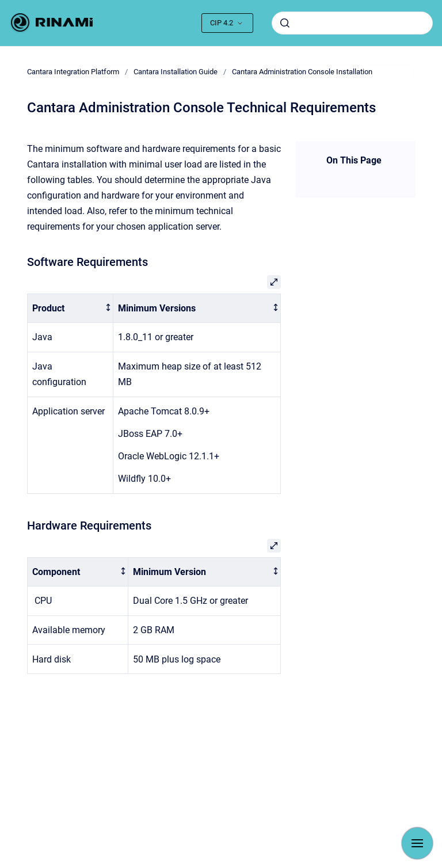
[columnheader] (70, 308)
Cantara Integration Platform (73, 72)
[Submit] (285, 23)
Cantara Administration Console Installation (302, 72)
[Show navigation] (417, 843)
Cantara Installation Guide (176, 72)
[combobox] (352, 23)
